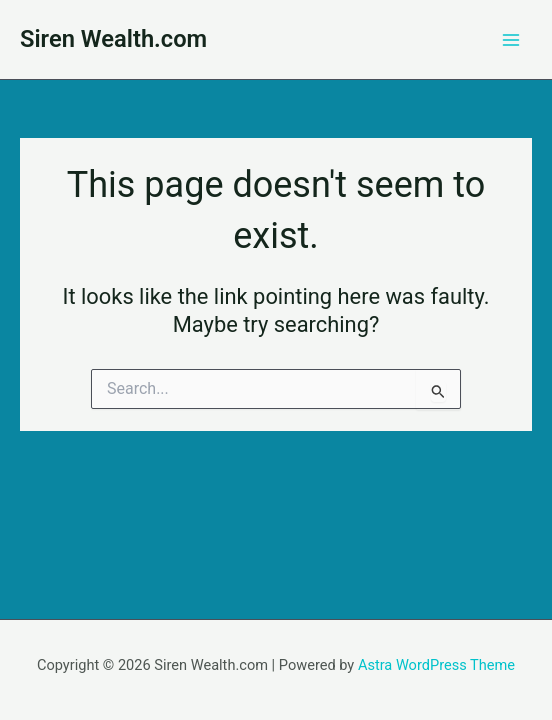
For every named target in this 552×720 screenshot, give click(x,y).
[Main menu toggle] (511, 40)
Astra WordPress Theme (436, 665)
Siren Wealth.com (113, 39)
